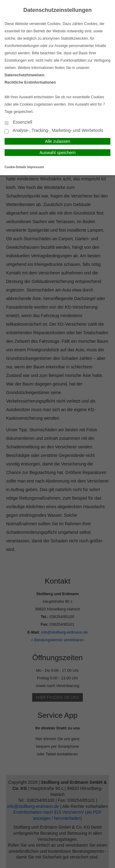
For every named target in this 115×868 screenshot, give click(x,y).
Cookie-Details (15, 167)
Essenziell (18, 123)
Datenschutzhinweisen (24, 75)
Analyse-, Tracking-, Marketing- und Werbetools (54, 131)
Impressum (36, 167)
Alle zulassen (57, 141)
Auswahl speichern (58, 153)
